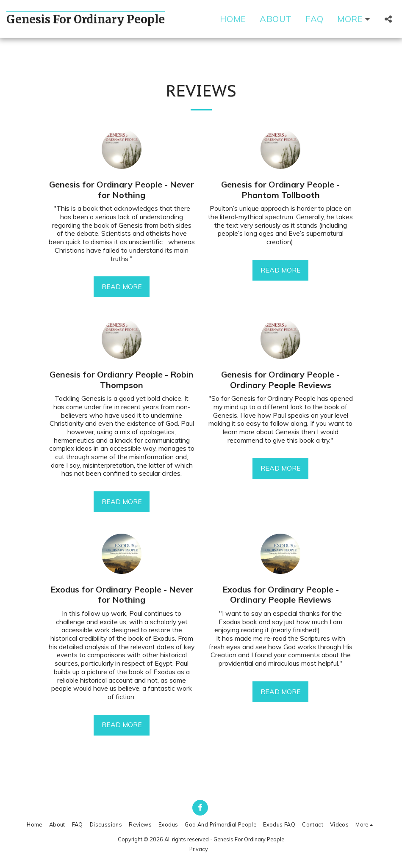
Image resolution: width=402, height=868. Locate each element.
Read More (122, 287)
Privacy (199, 849)
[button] (388, 19)
